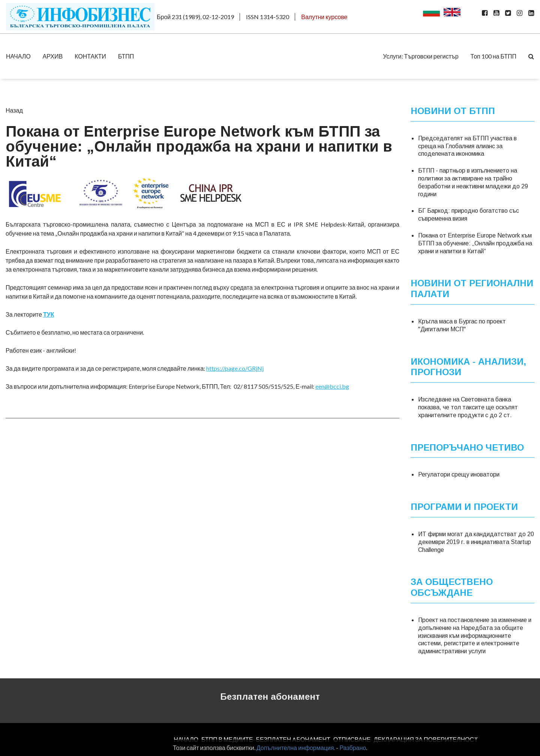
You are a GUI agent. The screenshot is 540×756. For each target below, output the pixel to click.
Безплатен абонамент (270, 697)
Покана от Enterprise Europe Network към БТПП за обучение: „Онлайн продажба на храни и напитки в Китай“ (475, 243)
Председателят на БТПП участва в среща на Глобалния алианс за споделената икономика (467, 146)
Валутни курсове (324, 17)
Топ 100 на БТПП (493, 56)
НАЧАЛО (18, 56)
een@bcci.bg (332, 386)
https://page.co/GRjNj (235, 368)
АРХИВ (53, 56)
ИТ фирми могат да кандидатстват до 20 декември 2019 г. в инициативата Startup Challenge (476, 542)
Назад (14, 110)
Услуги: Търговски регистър (421, 56)
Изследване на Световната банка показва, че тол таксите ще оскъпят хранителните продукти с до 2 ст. (468, 407)
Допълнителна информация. (296, 748)
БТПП (126, 56)
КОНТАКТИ (90, 56)
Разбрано (353, 748)
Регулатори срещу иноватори (459, 474)
